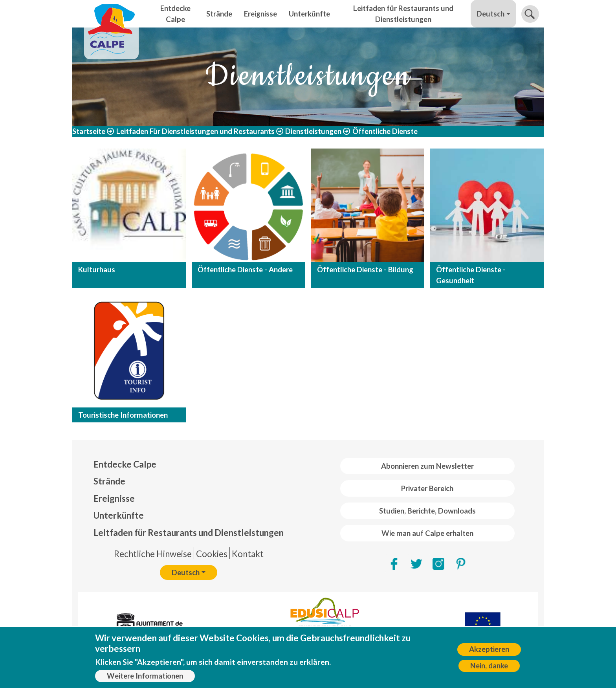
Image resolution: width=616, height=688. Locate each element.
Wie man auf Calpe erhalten (427, 533)
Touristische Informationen (123, 415)
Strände (219, 14)
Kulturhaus (97, 270)
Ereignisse (260, 14)
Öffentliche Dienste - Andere (245, 270)
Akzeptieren (489, 651)
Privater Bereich (427, 488)
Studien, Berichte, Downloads (427, 511)
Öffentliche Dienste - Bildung (365, 270)
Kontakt (248, 554)
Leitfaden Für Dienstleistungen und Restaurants (195, 131)
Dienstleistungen (313, 131)
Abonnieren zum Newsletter (427, 466)
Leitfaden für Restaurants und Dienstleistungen (403, 14)
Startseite (89, 131)
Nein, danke (489, 668)
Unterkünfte (309, 14)
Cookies (212, 554)
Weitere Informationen (145, 677)
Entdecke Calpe (175, 14)
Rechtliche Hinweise (153, 554)
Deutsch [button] (490, 14)
